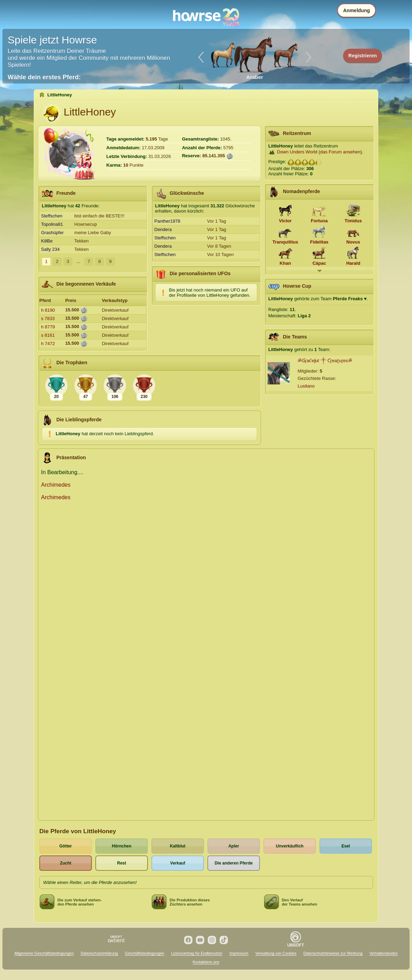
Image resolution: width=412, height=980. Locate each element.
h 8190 (48, 310)
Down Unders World (297, 152)
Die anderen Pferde (234, 863)
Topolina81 (52, 224)
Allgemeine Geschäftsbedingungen (44, 953)
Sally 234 (50, 249)
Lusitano (306, 386)
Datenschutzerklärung (99, 953)
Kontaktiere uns (206, 962)
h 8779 (48, 327)
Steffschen (52, 216)
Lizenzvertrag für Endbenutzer (197, 953)
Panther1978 (167, 221)
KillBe (47, 241)
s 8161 (48, 335)
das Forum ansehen (340, 152)
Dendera (163, 229)
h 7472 (48, 344)
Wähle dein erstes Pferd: (44, 77)
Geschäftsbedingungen (145, 953)
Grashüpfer (52, 233)
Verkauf (178, 863)
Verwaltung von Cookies (276, 953)
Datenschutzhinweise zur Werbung (333, 953)
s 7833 (48, 318)
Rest (121, 863)
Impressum (239, 953)
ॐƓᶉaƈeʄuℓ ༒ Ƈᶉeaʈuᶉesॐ (325, 361)
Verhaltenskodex (384, 953)
